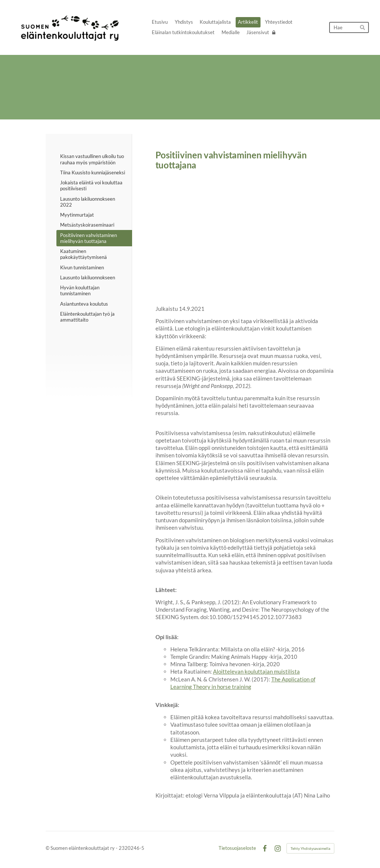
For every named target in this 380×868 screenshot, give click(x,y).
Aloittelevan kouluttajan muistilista (256, 671)
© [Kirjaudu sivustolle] (48, 848)
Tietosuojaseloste (237, 848)
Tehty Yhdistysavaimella (310, 848)
